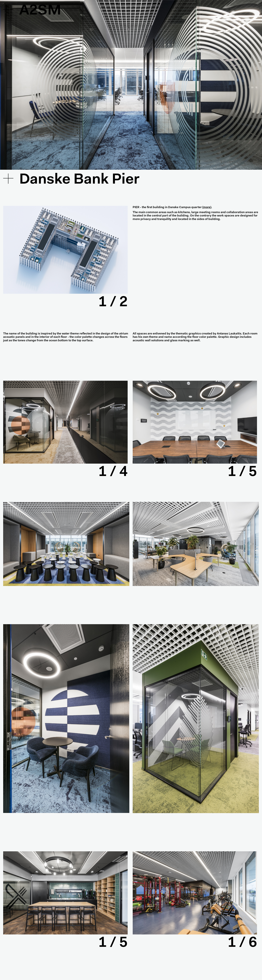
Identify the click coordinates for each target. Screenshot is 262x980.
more (207, 207)
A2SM (40, 11)
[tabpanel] (65, 250)
